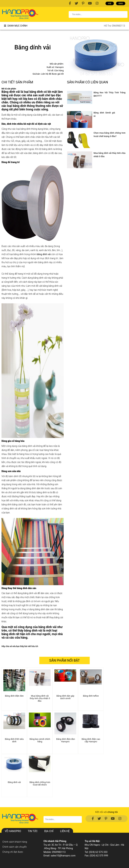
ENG (121, 3)
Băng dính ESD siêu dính (14, 740)
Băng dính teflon (91, 696)
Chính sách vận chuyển (15, 847)
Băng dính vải (14, 782)
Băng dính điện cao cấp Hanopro (91, 740)
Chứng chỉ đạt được (13, 852)
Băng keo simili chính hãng (40, 740)
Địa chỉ (49, 831)
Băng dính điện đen (14, 696)
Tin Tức (33, 831)
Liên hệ (65, 831)
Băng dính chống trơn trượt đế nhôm (40, 783)
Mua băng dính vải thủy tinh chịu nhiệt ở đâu (40, 698)
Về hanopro (13, 831)
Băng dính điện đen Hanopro (65, 740)
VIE (110, 3)
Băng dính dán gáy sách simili (65, 697)
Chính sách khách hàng (15, 842)
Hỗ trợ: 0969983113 (114, 26)
